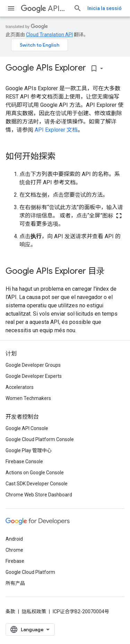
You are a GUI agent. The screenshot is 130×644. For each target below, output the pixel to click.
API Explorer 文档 (56, 130)
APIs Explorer (44, 8)
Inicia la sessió (105, 8)
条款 (10, 612)
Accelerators (20, 387)
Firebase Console (24, 461)
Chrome (14, 550)
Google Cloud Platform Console (40, 439)
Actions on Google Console (35, 473)
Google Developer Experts (34, 376)
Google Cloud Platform (30, 572)
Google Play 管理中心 (29, 450)
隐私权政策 (34, 612)
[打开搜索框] (78, 8)
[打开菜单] (11, 8)
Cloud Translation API (49, 35)
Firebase (15, 561)
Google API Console (27, 428)
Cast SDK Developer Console (37, 484)
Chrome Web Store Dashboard (39, 495)
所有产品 (15, 583)
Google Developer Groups (33, 365)
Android (14, 539)
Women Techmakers (28, 398)
